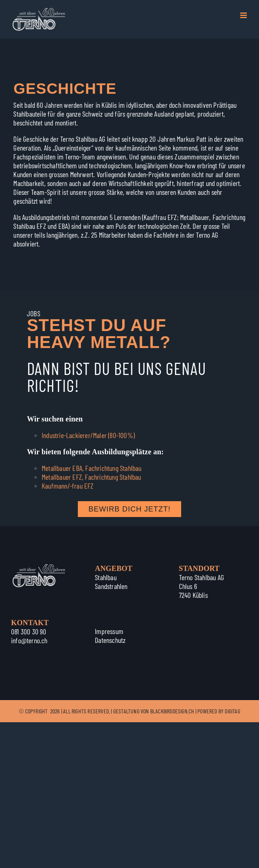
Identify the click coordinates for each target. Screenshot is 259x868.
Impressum (109, 631)
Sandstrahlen (111, 586)
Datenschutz (110, 640)
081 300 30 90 (29, 631)
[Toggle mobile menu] (244, 15)
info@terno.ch (29, 640)
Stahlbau (106, 577)
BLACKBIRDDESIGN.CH (172, 711)
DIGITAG (232, 711)
